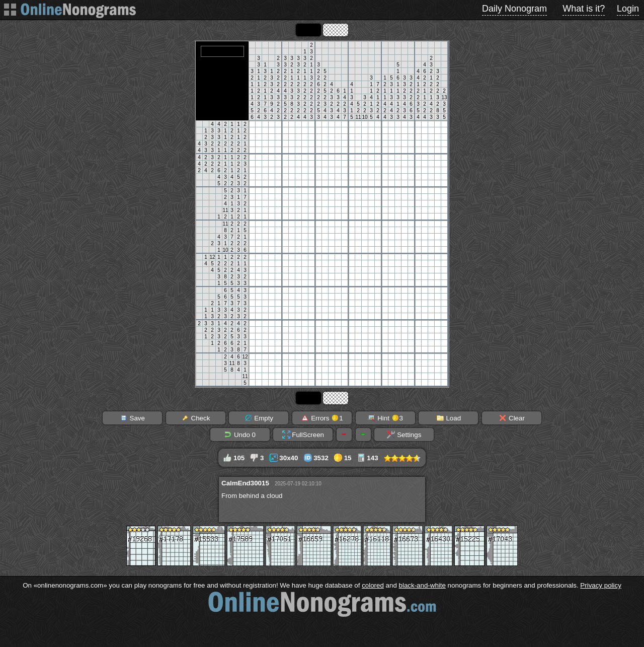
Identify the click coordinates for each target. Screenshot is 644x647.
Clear (512, 418)
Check (195, 418)
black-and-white (422, 585)
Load (449, 418)
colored (373, 585)
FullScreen (303, 435)
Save (132, 418)
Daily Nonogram (514, 9)
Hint (385, 418)
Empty (259, 418)
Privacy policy (600, 585)
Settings (404, 435)
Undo (240, 435)
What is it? (584, 9)
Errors (322, 418)
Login (628, 9)
